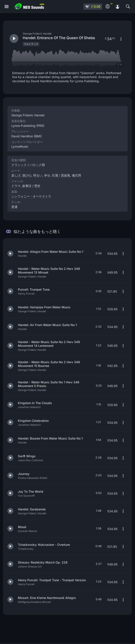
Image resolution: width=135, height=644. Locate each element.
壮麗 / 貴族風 (61, 175)
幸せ (47, 175)
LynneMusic (20, 146)
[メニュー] (7, 7)
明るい (38, 175)
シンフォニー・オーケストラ (31, 196)
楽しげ (16, 175)
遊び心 (27, 175)
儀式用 (76, 175)
